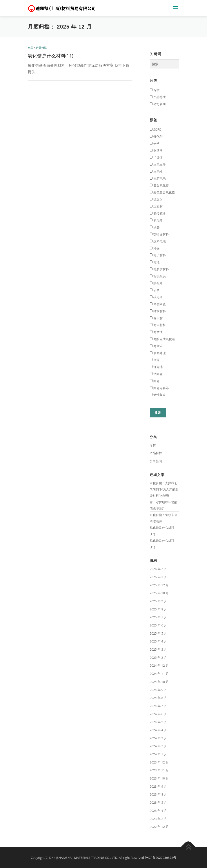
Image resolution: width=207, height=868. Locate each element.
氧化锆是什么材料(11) (50, 56)
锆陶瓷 (156, 374)
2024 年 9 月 (158, 690)
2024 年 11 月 (159, 674)
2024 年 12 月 (159, 665)
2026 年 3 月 (158, 569)
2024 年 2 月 (158, 746)
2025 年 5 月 (158, 633)
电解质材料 (159, 269)
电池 (155, 262)
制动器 (156, 151)
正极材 (156, 206)
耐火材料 (158, 325)
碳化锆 (156, 297)
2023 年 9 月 (158, 786)
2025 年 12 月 (159, 585)
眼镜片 (156, 283)
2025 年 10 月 (159, 593)
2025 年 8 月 (158, 609)
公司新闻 (158, 104)
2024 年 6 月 (158, 714)
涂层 (155, 227)
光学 (155, 143)
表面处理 (158, 353)
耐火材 (156, 318)
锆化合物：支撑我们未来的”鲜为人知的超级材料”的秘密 (164, 489)
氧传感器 (158, 213)
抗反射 (156, 199)
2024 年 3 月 (158, 738)
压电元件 (158, 164)
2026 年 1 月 (158, 577)
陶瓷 (155, 381)
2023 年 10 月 (159, 778)
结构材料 (158, 311)
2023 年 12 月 (159, 762)
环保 (155, 248)
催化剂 (156, 136)
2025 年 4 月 (158, 641)
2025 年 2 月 (158, 658)
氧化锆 (156, 220)
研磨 (155, 290)
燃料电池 (158, 241)
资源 (155, 360)
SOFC (155, 129)
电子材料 (158, 255)
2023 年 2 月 (158, 819)
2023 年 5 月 (158, 802)
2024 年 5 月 (158, 722)
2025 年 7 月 (158, 617)
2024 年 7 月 (158, 706)
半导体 (156, 157)
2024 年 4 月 (158, 730)
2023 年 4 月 (158, 811)
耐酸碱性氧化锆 (162, 339)
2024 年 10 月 (159, 682)
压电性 (156, 171)
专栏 (30, 48)
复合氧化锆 (159, 185)
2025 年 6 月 (158, 625)
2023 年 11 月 (159, 770)
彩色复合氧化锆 (162, 192)
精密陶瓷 (158, 304)
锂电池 (156, 367)
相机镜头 (158, 276)
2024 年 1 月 (158, 754)
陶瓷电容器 (159, 388)
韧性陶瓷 (158, 395)
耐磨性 (156, 332)
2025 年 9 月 (158, 601)
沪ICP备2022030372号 (161, 858)
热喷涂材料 (159, 234)
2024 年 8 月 (158, 698)
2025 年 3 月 (158, 649)
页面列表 (175, 8)
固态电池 (158, 178)
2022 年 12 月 (159, 827)
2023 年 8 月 (158, 794)
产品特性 (41, 48)
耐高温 (156, 346)
